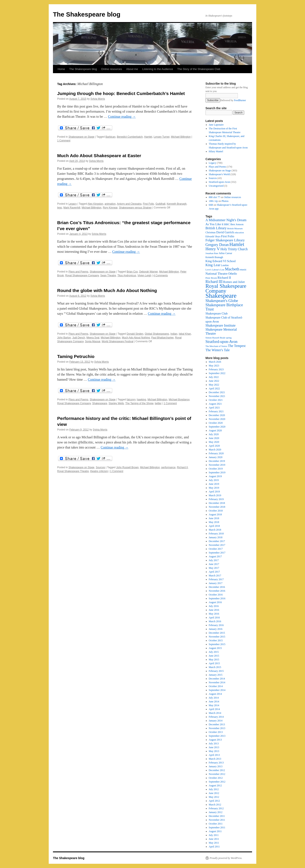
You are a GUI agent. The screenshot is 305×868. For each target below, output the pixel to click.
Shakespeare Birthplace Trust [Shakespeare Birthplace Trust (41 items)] (224, 307)
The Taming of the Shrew (139, 403)
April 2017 (214, 572)
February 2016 (216, 625)
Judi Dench (79, 338)
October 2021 (216, 400)
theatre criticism (99, 471)
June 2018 (214, 518)
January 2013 (216, 766)
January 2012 (216, 812)
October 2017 (216, 549)
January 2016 (216, 629)
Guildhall (160, 204)
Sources (100, 467)
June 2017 (214, 564)
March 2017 (215, 576)
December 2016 (217, 587)
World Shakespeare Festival (118, 341)
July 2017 (214, 560)
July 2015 (214, 652)
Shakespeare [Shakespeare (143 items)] (221, 296)
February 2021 (216, 411)
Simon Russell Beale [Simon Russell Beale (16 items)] (215, 338)
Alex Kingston (95, 204)
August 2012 (215, 786)
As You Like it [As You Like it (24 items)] (214, 224)
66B (211, 205)
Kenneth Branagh (177, 204)
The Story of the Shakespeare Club (199, 69)
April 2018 (214, 526)
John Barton (64, 338)
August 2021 (215, 404)
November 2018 (217, 507)
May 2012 (214, 797)
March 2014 (215, 713)
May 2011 (214, 843)
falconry (131, 400)
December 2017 (217, 541)
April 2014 (214, 709)
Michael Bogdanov (179, 400)
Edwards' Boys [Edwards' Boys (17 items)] (213, 236)
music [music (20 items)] (243, 269)
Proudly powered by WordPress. (226, 858)
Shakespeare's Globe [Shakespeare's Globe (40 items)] (222, 301)
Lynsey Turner (162, 137)
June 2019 (214, 484)
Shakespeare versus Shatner (135, 208)
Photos (225, 201)
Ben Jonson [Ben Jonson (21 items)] (237, 224)
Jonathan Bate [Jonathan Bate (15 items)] (212, 253)
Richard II (182, 467)
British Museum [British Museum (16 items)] (235, 228)
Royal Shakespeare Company (82, 275)
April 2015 (214, 663)
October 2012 (216, 778)
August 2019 (215, 476)
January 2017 (216, 583)
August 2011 (215, 831)
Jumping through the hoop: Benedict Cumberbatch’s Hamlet (121, 93)
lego (60, 208)
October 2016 (216, 595)
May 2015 (214, 660)
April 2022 (214, 389)
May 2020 (214, 442)
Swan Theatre (108, 275)
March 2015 (215, 667)
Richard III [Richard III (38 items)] (214, 282)
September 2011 (217, 827)
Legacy (73, 204)
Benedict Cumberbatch (130, 137)
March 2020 (215, 450)
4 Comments (161, 275)
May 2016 (214, 614)
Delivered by (233, 100)
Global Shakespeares (157, 334)
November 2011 (217, 820)
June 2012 (214, 793)
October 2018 (216, 511)
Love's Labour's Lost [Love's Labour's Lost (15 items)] (215, 270)
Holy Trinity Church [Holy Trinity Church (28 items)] (234, 249)
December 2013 (217, 724)
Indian (174, 334)
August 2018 (215, 514)
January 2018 (216, 537)
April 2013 (214, 755)
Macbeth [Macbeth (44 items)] (232, 269)
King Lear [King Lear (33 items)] (213, 265)
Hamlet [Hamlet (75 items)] (237, 244)
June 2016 (214, 610)
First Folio (149, 204)
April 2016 (214, 618)
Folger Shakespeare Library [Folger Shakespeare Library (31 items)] (225, 240)
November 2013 (217, 728)
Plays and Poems (78, 272)
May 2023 (214, 366)
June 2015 (214, 656)
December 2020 (217, 415)
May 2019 (214, 488)
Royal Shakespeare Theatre (73, 471)
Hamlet (148, 137)
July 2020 (214, 434)
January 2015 (216, 675)
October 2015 (216, 640)
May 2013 (214, 751)
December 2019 (217, 461)
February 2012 (216, 808)
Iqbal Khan (185, 334)
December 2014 (217, 679)
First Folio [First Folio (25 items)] (228, 236)
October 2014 (216, 686)
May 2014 (214, 705)
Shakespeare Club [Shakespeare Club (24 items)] (217, 313)
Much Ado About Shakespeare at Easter (99, 156)
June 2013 (214, 747)
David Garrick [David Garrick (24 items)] (225, 232)
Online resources (112, 69)
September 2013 (217, 736)
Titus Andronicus (127, 275)
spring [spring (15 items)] (229, 338)
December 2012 (217, 770)
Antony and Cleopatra (129, 204)
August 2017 (215, 556)
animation (110, 204)
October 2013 (216, 732)
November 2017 (217, 545)
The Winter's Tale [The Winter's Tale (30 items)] (218, 350)
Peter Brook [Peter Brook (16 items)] (211, 278)
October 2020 (216, 423)
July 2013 (214, 744)
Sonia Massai (93, 341)
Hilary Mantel (216, 151)
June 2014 (214, 702)
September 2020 (217, 427)
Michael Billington (181, 137)
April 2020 (214, 446)
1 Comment (64, 141)
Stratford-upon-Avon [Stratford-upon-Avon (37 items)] (221, 342)
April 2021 (214, 408)
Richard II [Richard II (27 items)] (224, 277)
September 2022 (217, 373)
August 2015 (215, 648)
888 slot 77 (214, 197)
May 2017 (214, 568)
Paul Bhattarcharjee (162, 338)
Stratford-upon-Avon (219, 182)
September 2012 (217, 782)
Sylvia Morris (98, 99)
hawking (141, 400)
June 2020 (214, 438)
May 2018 (214, 522)
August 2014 (215, 694)
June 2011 (214, 839)
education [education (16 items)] (239, 232)
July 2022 (214, 377)
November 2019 (217, 465)
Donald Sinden (135, 334)
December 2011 (217, 816)
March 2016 (215, 621)
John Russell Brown (128, 467)
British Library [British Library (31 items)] (216, 228)
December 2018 (217, 503)
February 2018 (216, 534)
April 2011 (214, 847)
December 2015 (217, 633)
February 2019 (216, 499)
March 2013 (215, 759)
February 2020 (216, 453)
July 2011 (214, 835)
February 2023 (216, 369)
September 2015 (217, 644)
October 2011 (216, 824)
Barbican (110, 137)
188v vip (213, 201)
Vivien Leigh (144, 275)
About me (132, 69)
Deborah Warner (148, 272)
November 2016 (217, 591)
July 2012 (214, 789)
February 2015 (216, 671)
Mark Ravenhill (72, 208)
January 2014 (216, 721)
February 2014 (216, 717)
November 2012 (217, 774)
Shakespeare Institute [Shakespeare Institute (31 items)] (220, 325)
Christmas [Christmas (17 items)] (211, 232)
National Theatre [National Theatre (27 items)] (216, 273)
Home (61, 69)
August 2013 (215, 740)
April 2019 (214, 492)
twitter (158, 403)
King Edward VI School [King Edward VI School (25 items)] (221, 261)
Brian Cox (132, 272)
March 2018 (215, 530)
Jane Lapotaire (216, 125)
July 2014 (214, 698)
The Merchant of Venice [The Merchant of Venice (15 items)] (216, 346)
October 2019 (216, 469)
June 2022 (214, 381)
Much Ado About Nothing (136, 338)
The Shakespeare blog (87, 14)
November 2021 (217, 396)
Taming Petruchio (76, 356)
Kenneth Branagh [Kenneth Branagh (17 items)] (214, 257)
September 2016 (217, 598)
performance (168, 467)
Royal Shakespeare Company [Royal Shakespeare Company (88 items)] (226, 288)
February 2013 (216, 763)
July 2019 (214, 480)
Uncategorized (216, 186)
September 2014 (217, 690)
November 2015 (217, 637)
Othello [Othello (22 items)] (232, 274)
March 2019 (215, 495)
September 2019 (217, 472)
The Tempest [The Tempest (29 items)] (237, 346)
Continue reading (122, 117)
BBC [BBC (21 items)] (227, 224)
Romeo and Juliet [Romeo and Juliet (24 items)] (234, 282)
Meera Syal (93, 338)
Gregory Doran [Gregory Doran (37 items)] (217, 245)
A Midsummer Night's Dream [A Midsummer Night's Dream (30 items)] (226, 220)
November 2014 (217, 682)
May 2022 (214, 385)
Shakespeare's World (219, 174)
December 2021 (217, 392)
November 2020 (217, 419)
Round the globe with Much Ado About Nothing (107, 290)
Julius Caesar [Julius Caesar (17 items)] (225, 253)
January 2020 (216, 457)
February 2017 (216, 579)
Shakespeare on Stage (81, 137)
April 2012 (214, 801)
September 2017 (217, 553)
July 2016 (214, 606)
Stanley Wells (116, 403)
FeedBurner (240, 100)
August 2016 (215, 602)
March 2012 (215, 805)
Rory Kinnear (110, 208)
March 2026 (215, 362)
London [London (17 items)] (225, 265)
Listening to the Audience (157, 69)
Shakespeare (100, 403)
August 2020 (215, 431)
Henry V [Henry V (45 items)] (213, 249)
